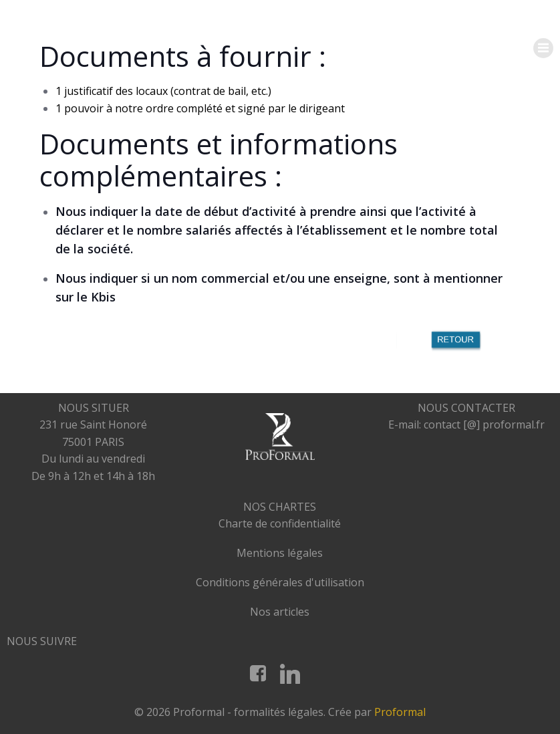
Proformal (400, 712)
